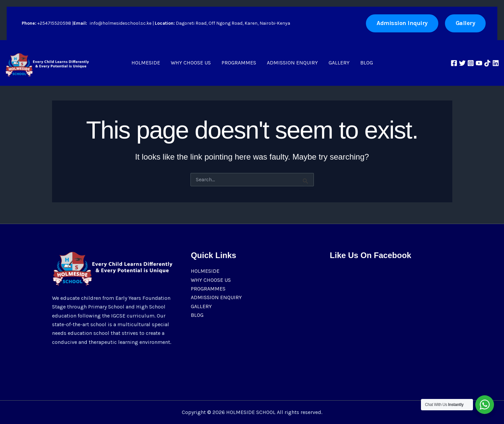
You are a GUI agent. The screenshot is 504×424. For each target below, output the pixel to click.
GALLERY (339, 63)
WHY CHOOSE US (191, 63)
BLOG (367, 63)
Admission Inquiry (402, 23)
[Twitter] (462, 63)
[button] (465, 23)
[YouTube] (479, 63)
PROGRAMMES (239, 63)
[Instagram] (471, 63)
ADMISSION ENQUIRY (292, 63)
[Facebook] (454, 63)
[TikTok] (487, 63)
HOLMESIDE (146, 63)
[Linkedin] (496, 63)
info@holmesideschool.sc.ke (121, 23)
